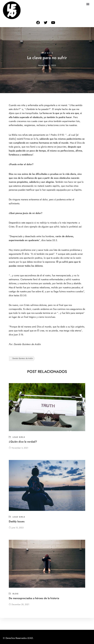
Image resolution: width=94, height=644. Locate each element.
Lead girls (47, 53)
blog (16, 594)
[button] (88, 4)
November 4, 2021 (19, 448)
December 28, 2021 (19, 604)
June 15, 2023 (16, 528)
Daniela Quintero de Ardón (28, 344)
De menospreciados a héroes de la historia (34, 598)
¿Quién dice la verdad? (23, 442)
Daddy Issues (17, 521)
